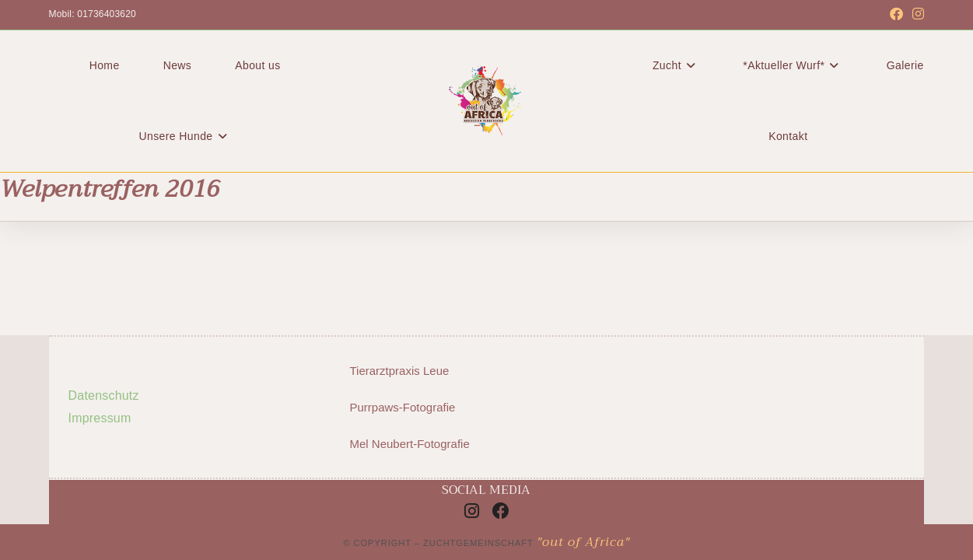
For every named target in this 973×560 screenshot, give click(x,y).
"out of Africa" (583, 542)
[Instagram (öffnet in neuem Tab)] (916, 15)
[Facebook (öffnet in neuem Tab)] (896, 15)
